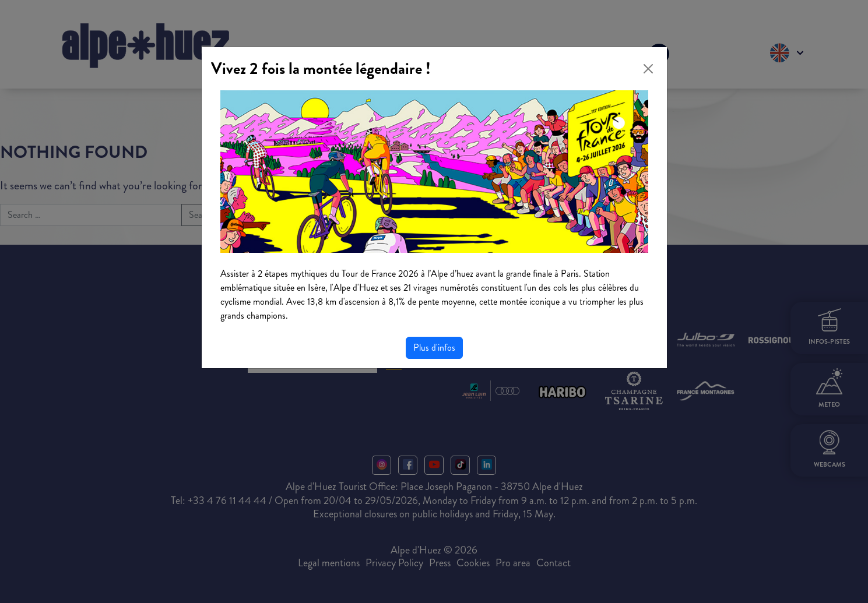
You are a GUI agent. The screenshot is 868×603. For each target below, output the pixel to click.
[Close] (648, 69)
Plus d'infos (434, 348)
